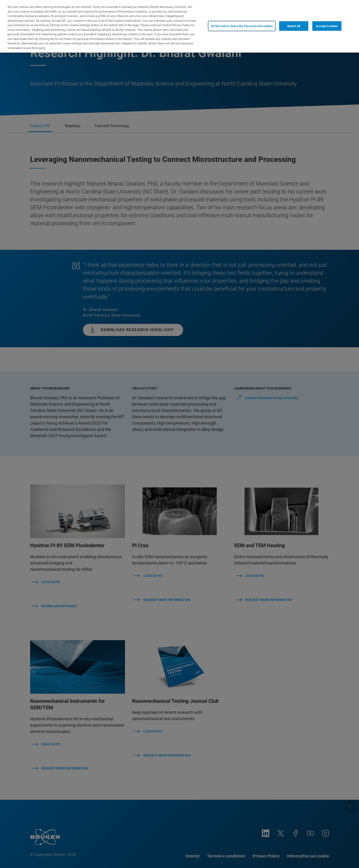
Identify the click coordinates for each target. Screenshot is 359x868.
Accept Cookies (327, 26)
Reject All (294, 26)
